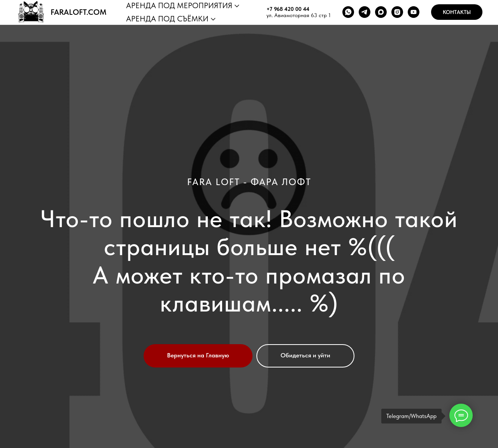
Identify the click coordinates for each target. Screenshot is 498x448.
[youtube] (414, 12)
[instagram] (397, 12)
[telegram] (365, 12)
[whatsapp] (348, 12)
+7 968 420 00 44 (288, 9)
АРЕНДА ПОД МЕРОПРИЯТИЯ (179, 5)
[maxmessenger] (381, 12)
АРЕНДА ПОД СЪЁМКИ (167, 19)
